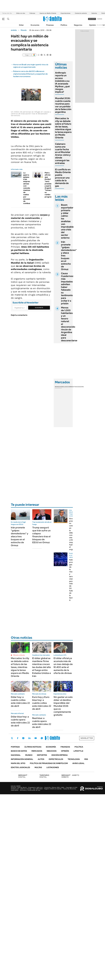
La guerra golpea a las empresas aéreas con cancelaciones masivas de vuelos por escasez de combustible (29, 188)
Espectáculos (56, 759)
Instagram (23, 738)
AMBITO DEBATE (70, 776)
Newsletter (100, 25)
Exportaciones (65, 13)
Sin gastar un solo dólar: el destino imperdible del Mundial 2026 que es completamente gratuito (63, 706)
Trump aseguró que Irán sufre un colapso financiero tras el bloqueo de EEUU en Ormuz (41, 535)
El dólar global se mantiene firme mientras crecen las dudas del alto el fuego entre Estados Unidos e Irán (42, 667)
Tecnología (74, 759)
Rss (86, 759)
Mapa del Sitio (18, 763)
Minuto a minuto (19, 655)
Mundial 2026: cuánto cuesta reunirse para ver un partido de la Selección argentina (63, 105)
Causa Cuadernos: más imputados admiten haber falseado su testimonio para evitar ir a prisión (67, 288)
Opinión (92, 25)
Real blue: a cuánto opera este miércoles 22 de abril (42, 723)
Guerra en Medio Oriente (48, 13)
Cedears (80, 387)
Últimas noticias (33, 747)
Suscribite (39, 308)
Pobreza (32, 13)
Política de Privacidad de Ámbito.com (49, 763)
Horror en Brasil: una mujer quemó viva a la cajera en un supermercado (31, 66)
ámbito (14, 30)
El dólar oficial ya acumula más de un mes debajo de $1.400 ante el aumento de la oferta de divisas (63, 666)
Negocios (78, 25)
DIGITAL (23, 776)
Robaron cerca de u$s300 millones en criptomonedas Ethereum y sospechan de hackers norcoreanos (30, 74)
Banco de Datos (19, 751)
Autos (41, 759)
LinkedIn (29, 738)
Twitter (12, 738)
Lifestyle (78, 751)
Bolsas (65, 387)
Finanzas (50, 25)
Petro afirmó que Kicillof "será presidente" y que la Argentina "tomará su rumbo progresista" (50, 185)
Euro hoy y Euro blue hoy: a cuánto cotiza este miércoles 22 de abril (42, 703)
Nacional (16, 755)
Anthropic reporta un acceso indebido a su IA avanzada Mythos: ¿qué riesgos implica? (62, 82)
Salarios (94, 13)
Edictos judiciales (20, 767)
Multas (38, 767)
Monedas (58, 387)
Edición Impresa (60, 755)
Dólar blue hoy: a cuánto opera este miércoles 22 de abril (20, 721)
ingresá (100, 19)
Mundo (24, 30)
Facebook (18, 738)
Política (64, 25)
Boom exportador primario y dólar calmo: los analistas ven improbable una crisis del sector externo (67, 221)
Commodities (72, 387)
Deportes (42, 755)
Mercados (37, 751)
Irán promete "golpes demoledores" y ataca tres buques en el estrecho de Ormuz (20, 536)
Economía (35, 25)
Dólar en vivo (21, 13)
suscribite (92, 19)
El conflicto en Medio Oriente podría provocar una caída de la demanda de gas (63, 178)
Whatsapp (42, 738)
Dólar (21, 25)
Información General (22, 759)
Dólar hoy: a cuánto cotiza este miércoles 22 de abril (20, 702)
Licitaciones (53, 767)
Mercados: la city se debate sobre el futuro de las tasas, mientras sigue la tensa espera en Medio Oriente (63, 128)
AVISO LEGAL (78, 763)
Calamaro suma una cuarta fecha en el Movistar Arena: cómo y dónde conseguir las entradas (63, 154)
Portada (15, 747)
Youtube (36, 738)
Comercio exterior (81, 13)
